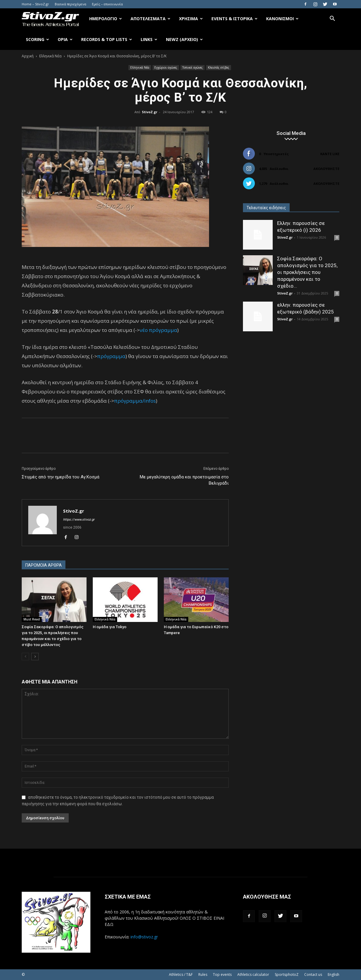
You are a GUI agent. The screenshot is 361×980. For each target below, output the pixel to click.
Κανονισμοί (282, 19)
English (333, 975)
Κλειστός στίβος (219, 67)
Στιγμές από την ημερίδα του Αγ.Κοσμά (61, 477)
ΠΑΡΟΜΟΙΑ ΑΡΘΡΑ (44, 565)
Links (149, 39)
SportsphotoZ (287, 975)
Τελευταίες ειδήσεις (266, 208)
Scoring (37, 39)
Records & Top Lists (107, 39)
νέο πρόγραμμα (158, 330)
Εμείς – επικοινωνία (107, 4)
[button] (332, 19)
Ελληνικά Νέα (50, 56)
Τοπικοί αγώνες (193, 67)
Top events (222, 975)
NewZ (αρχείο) (184, 39)
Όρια (65, 39)
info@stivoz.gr (144, 937)
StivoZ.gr (150, 112)
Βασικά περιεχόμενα (70, 4)
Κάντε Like (330, 154)
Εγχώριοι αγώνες (166, 67)
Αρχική (28, 56)
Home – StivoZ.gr (35, 4)
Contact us (313, 975)
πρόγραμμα (111, 356)
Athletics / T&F (181, 975)
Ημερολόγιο (106, 19)
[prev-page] (25, 657)
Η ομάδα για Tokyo (110, 627)
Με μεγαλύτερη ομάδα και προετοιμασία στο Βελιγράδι (184, 480)
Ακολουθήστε (326, 169)
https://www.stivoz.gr (79, 520)
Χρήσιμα (191, 19)
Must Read (32, 619)
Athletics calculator (253, 975)
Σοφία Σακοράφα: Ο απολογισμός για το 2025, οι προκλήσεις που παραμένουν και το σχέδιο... (307, 272)
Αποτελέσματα (150, 19)
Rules (203, 975)
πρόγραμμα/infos (135, 401)
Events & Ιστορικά (234, 19)
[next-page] (35, 657)
